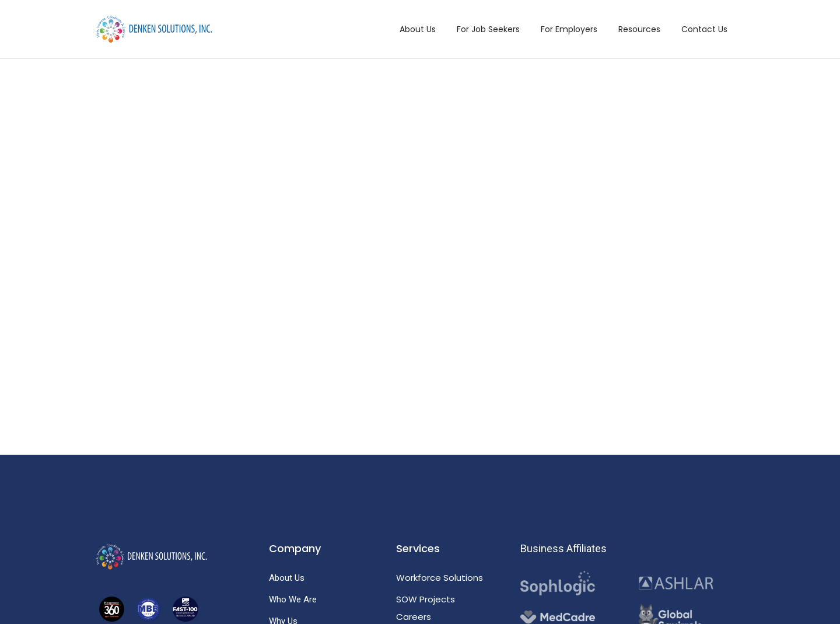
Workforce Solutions (440, 578)
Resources (639, 29)
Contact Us (704, 29)
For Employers (569, 29)
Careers (414, 617)
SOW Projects (426, 599)
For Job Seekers (488, 29)
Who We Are (293, 599)
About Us (418, 29)
